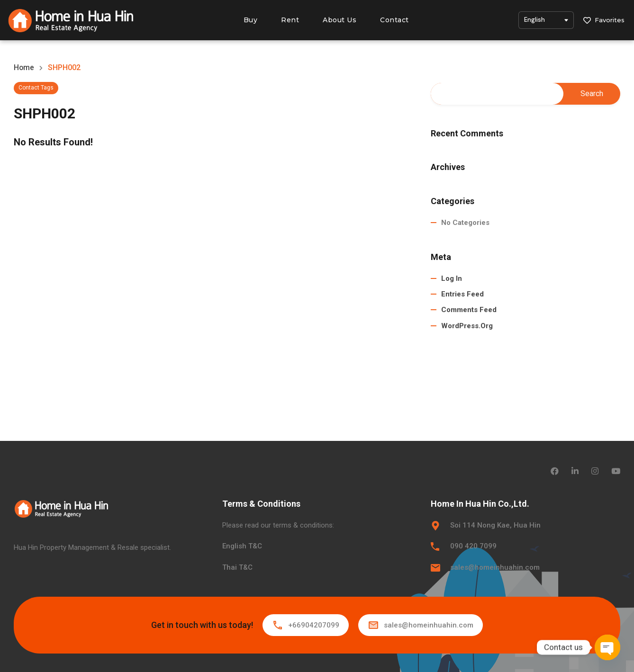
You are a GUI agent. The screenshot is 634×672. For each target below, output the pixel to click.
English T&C (242, 546)
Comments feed (469, 310)
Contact (394, 20)
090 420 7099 (473, 546)
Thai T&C (237, 567)
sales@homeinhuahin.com (495, 567)
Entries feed (462, 294)
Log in (452, 278)
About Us (340, 20)
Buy (251, 20)
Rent (290, 20)
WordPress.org (467, 326)
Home (24, 68)
